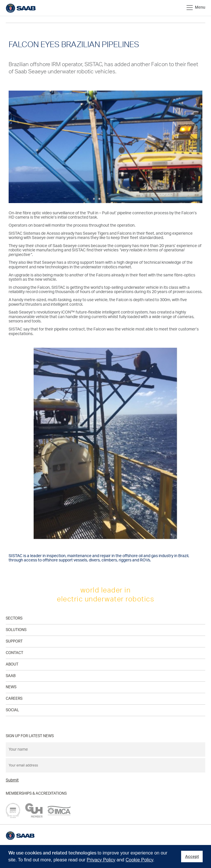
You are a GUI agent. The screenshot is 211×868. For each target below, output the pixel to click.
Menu (196, 8)
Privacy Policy (101, 860)
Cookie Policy (139, 860)
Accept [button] (192, 856)
